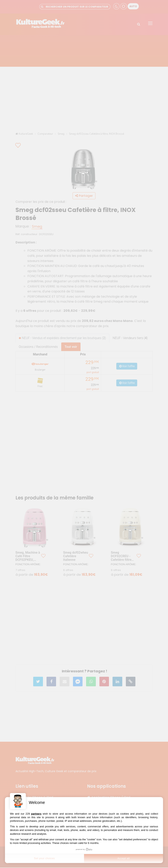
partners (36, 814)
